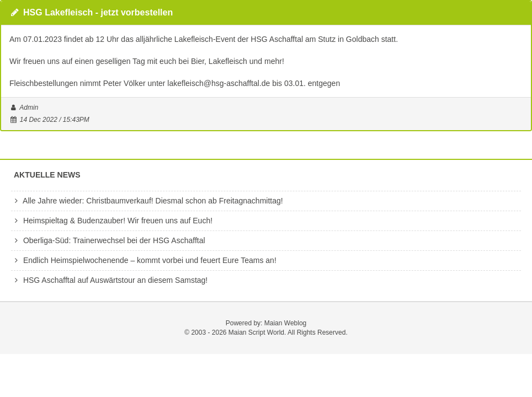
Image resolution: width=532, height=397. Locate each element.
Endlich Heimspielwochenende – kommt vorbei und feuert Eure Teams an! (144, 260)
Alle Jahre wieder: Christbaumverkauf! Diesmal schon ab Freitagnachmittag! (147, 201)
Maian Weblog (286, 323)
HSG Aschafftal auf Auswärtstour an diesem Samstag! (109, 280)
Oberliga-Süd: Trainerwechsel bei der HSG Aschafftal (108, 240)
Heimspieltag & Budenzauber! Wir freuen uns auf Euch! (112, 221)
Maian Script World (256, 332)
